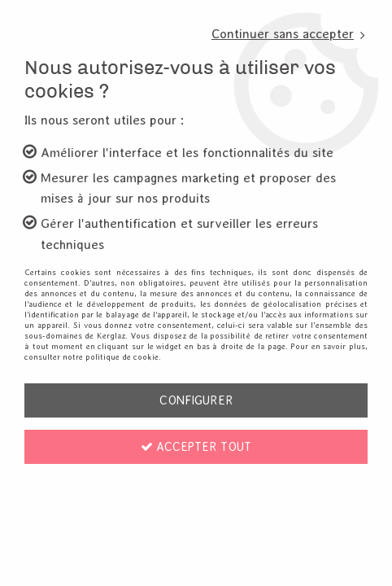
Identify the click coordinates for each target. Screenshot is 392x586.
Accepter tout (196, 446)
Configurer (196, 400)
